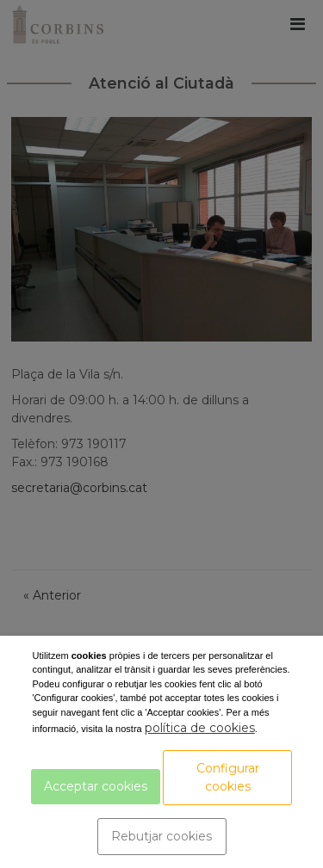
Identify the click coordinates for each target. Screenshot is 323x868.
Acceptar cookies (96, 786)
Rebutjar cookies (161, 836)
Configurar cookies (228, 777)
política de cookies (200, 728)
